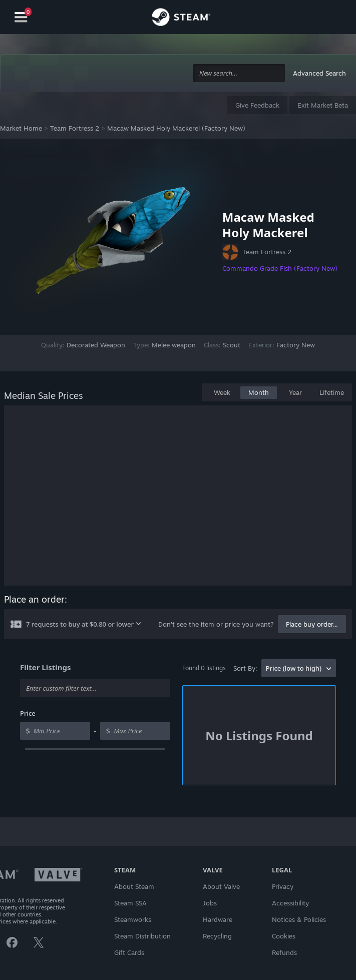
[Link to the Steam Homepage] (181, 19)
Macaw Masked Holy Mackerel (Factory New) (176, 128)
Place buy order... (312, 624)
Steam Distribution (142, 936)
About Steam (134, 886)
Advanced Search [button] (319, 73)
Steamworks (133, 919)
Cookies (284, 936)
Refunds (284, 952)
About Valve (221, 886)
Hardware (218, 919)
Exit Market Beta (323, 105)
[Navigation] (21, 17)
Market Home (21, 128)
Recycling (217, 936)
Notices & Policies (299, 919)
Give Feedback (257, 105)
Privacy (283, 886)
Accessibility (290, 903)
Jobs (210, 903)
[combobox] (239, 73)
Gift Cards (129, 952)
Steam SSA (130, 903)
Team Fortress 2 (75, 128)
